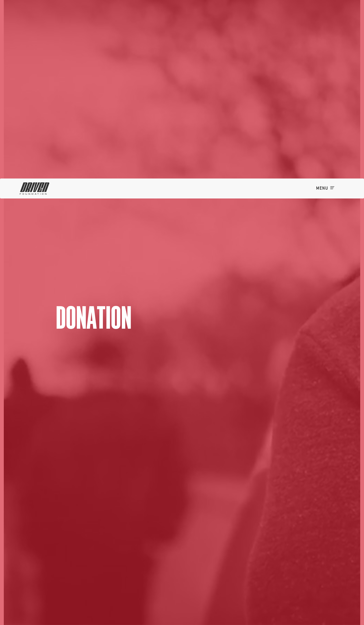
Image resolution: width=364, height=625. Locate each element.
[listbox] (204, 565)
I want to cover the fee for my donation (218, 622)
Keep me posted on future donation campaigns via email (231, 614)
